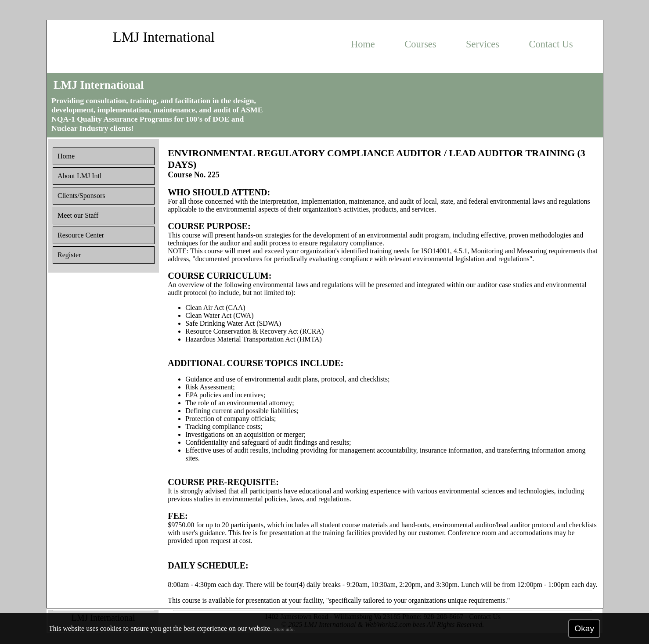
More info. (284, 629)
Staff (78, 215)
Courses (420, 44)
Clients (81, 196)
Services (483, 44)
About (79, 176)
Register (69, 255)
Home (363, 44)
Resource (81, 235)
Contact (551, 44)
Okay (584, 628)
